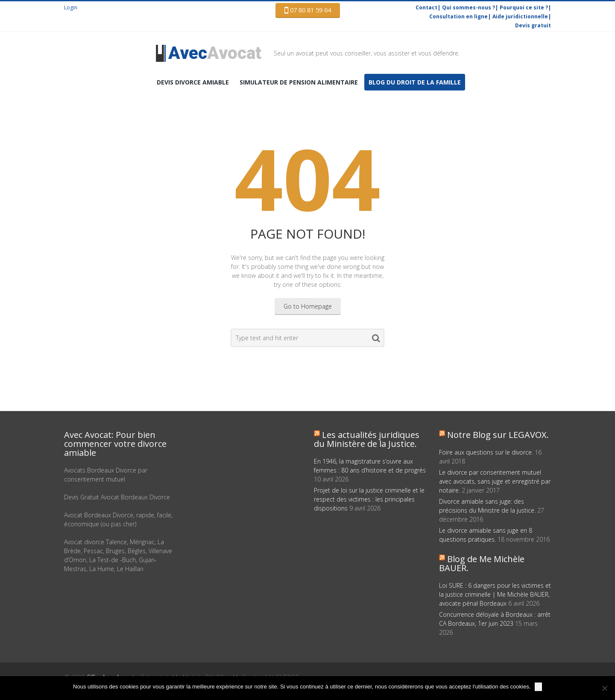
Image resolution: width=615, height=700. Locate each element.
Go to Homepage (308, 306)
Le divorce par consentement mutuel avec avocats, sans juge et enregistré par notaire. (495, 481)
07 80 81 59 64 (308, 10)
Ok (538, 687)
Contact (426, 7)
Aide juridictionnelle (520, 16)
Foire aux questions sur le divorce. (486, 452)
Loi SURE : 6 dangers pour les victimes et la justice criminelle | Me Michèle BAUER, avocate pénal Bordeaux (495, 594)
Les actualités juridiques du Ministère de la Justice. (367, 439)
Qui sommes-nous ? (469, 7)
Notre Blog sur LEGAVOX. (498, 435)
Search (376, 340)
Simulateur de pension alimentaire (299, 82)
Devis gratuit (533, 25)
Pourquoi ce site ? (524, 7)
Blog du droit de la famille (415, 82)
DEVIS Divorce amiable (193, 82)
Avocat (215, 53)
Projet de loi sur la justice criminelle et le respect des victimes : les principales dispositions (369, 499)
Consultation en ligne (458, 16)
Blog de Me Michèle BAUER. (482, 563)
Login (71, 7)
